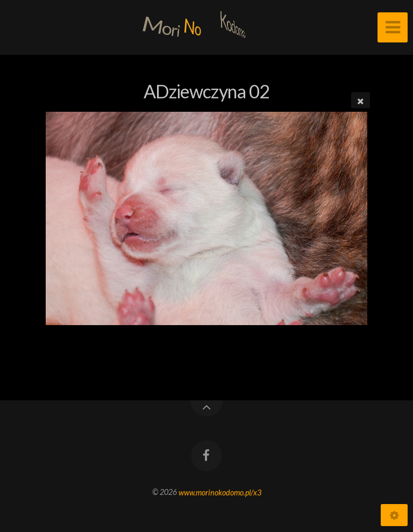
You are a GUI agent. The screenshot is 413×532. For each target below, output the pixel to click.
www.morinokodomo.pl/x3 (220, 492)
